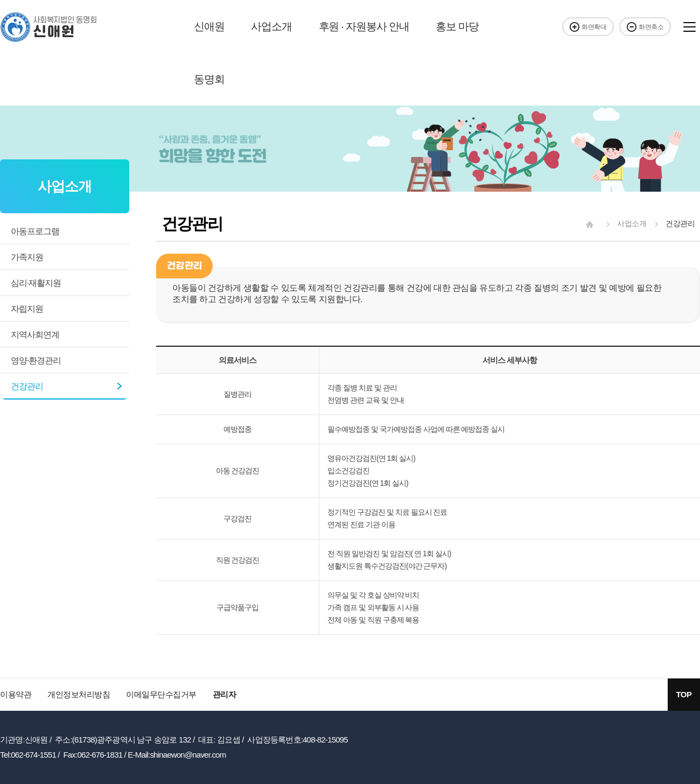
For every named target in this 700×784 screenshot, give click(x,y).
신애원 (209, 26)
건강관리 (27, 386)
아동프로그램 (35, 231)
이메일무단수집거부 (161, 694)
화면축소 (645, 27)
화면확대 (588, 27)
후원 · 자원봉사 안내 (364, 26)
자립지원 (27, 309)
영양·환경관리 (36, 360)
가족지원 (27, 257)
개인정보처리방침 (79, 694)
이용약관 (16, 694)
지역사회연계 (35, 335)
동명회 (209, 79)
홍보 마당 (457, 26)
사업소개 (271, 26)
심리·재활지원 (36, 283)
